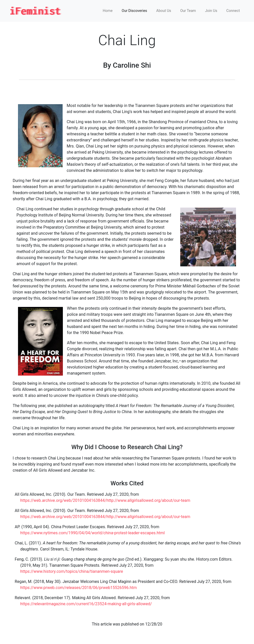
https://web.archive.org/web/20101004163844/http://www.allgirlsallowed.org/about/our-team (105, 500)
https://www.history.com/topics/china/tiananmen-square (72, 571)
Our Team (188, 11)
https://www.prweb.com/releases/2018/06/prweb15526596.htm (78, 588)
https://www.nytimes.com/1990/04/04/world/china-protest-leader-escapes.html (93, 533)
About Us (164, 11)
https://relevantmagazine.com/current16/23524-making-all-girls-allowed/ (86, 604)
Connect (233, 11)
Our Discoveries (134, 11)
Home (108, 11)
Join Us (211, 11)
